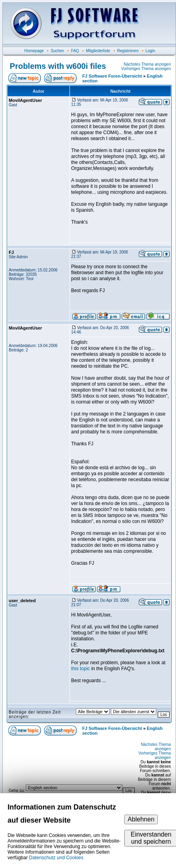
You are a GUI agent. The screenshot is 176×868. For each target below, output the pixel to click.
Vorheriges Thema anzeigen (146, 69)
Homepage (34, 51)
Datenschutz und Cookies (56, 858)
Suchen (58, 51)
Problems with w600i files (58, 66)
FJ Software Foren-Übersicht (112, 76)
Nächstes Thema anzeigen (147, 64)
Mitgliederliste (98, 51)
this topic (80, 669)
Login (150, 51)
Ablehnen (141, 819)
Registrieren (128, 51)
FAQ (75, 51)
